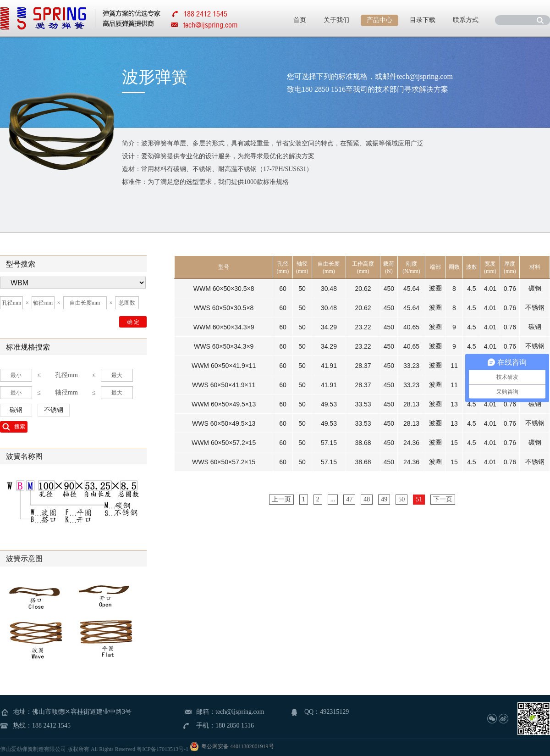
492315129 (334, 712)
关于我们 (336, 20)
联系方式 (466, 20)
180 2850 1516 (235, 725)
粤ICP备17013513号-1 (162, 749)
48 (367, 499)
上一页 (281, 499)
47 (349, 499)
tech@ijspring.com (210, 25)
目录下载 (423, 20)
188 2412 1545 (51, 725)
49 (384, 499)
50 (401, 499)
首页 (300, 20)
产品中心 (379, 20)
